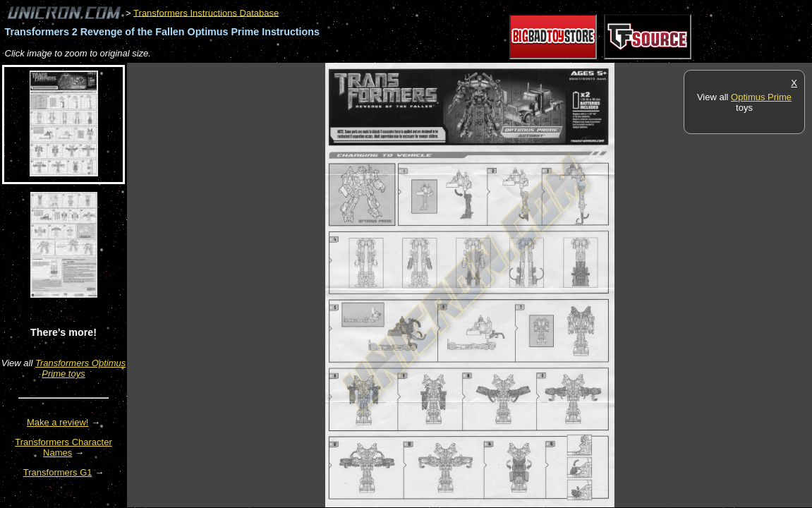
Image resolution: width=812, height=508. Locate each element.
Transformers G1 (58, 472)
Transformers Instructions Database (206, 12)
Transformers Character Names (63, 447)
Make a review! (57, 422)
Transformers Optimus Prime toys (80, 368)
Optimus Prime (761, 97)
